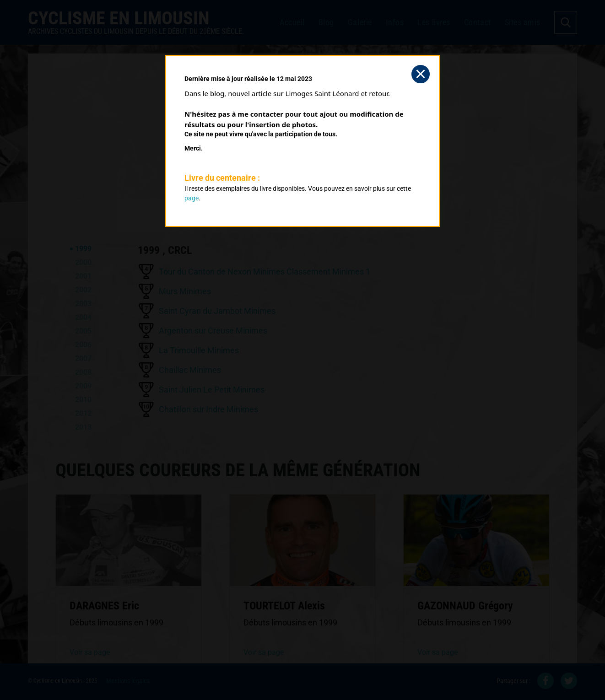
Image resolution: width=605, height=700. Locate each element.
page (192, 198)
